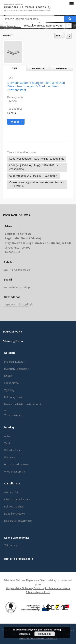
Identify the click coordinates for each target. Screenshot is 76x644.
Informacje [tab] (38, 68)
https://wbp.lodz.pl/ (16, 305)
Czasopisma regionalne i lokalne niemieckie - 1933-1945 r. (36, 184)
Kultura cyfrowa (13, 397)
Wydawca (10, 457)
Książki (8, 376)
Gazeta (12, 113)
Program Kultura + (15, 362)
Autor (8, 436)
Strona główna (13, 341)
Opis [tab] (14, 68)
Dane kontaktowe (14, 514)
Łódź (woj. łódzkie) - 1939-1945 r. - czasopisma (37, 159)
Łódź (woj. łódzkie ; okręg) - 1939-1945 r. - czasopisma (34, 167)
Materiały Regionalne (17, 369)
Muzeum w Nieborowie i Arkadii (23, 404)
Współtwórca (12, 450)
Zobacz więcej (13, 415)
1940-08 (12, 101)
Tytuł (7, 443)
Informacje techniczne (17, 499)
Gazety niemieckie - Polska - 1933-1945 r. (33, 176)
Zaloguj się (11, 545)
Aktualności (11, 492)
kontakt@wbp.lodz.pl (17, 287)
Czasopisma (12, 383)
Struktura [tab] (62, 68)
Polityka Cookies (14, 507)
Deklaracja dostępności (18, 521)
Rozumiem (44, 634)
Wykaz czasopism (15, 472)
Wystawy (9, 390)
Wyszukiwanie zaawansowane (43, 25)
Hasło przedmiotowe (17, 464)
